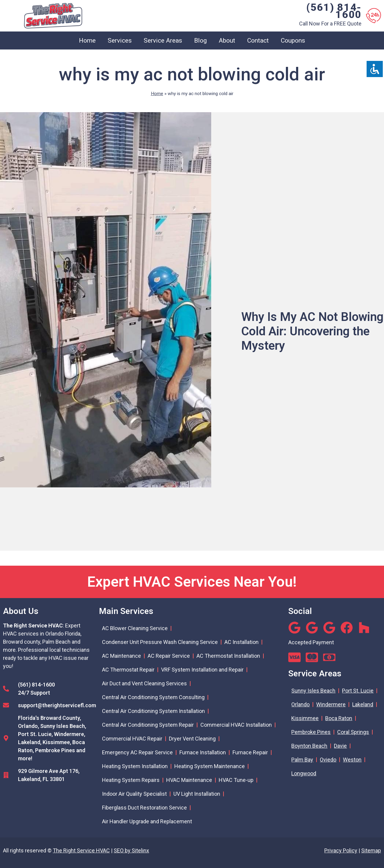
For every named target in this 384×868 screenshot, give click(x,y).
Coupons (293, 40)
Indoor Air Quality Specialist (134, 794)
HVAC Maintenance (189, 780)
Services (120, 40)
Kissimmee (305, 718)
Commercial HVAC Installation (236, 725)
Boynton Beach (309, 746)
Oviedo (328, 760)
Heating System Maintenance (210, 766)
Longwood (304, 773)
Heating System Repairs (131, 780)
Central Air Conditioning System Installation (153, 711)
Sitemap (371, 850)
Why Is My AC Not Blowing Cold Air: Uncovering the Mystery (312, 331)
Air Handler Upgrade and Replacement (147, 821)
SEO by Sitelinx (131, 850)
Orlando (300, 704)
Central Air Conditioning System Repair (148, 725)
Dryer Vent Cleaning (192, 739)
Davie (340, 746)
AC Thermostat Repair (128, 670)
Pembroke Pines (311, 732)
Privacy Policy (341, 850)
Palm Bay (302, 760)
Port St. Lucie (358, 691)
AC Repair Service (169, 656)
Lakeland (363, 704)
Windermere (331, 704)
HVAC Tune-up (236, 780)
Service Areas (163, 40)
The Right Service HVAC (81, 850)
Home (87, 40)
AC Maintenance (121, 656)
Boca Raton (339, 718)
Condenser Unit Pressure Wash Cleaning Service (160, 642)
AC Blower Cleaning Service (135, 628)
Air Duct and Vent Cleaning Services (144, 683)
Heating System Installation (135, 766)
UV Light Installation (197, 794)
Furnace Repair (250, 752)
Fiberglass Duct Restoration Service (144, 808)
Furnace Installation (203, 752)
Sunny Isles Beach (313, 691)
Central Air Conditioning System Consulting (153, 697)
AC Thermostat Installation (228, 656)
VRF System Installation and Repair (202, 670)
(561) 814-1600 (334, 11)
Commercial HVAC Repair (132, 739)
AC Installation (241, 642)
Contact (258, 40)
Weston (352, 760)
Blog (200, 40)
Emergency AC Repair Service (137, 752)
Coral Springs (353, 732)
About (227, 40)
